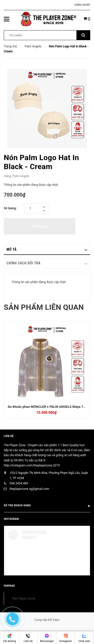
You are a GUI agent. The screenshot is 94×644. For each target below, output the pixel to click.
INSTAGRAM (11, 519)
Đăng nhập (82, 5)
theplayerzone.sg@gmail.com (29, 489)
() (87, 19)
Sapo (56, 620)
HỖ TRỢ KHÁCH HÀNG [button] (47, 506)
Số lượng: (10, 208)
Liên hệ (9, 436)
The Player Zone (23, 598)
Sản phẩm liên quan (44, 307)
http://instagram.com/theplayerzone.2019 (32, 465)
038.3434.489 (19, 483)
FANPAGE (9, 586)
